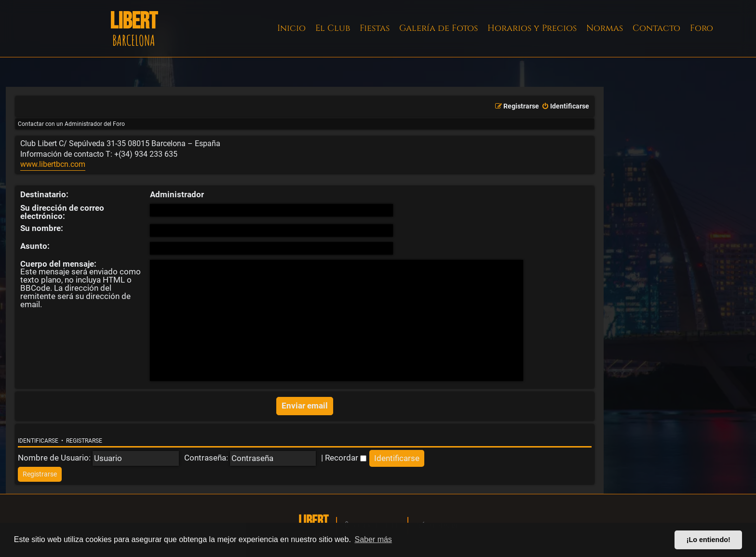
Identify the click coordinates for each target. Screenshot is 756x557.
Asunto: (35, 246)
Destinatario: (44, 194)
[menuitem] (565, 107)
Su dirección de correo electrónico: (62, 212)
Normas (605, 28)
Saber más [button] (373, 539)
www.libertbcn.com (53, 164)
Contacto (656, 28)
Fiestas (375, 28)
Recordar (346, 458)
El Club (333, 28)
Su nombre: (42, 228)
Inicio (291, 28)
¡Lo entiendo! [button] (709, 540)
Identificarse (38, 441)
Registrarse (84, 441)
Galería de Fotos (439, 28)
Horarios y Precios (532, 28)
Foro (702, 28)
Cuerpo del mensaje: (58, 264)
